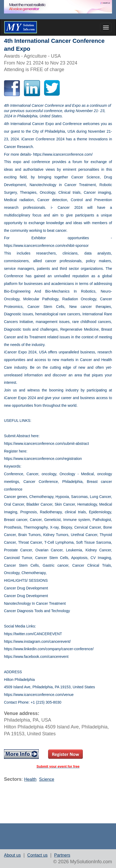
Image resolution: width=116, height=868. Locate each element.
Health (30, 779)
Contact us (37, 855)
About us (12, 855)
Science (47, 779)
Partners (62, 855)
